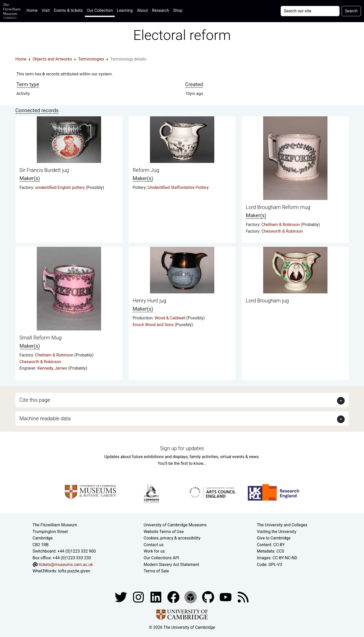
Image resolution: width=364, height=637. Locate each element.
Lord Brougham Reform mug (278, 207)
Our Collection (100, 10)
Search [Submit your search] (351, 11)
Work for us (154, 551)
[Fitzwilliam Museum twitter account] (121, 597)
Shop (178, 10)
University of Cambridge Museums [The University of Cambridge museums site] (175, 525)
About (142, 10)
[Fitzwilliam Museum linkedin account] (174, 597)
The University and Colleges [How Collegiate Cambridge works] (282, 525)
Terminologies (91, 59)
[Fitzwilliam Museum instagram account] (139, 597)
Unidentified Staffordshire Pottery (178, 187)
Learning (125, 10)
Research (161, 10)
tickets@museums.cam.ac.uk (66, 565)
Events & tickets (68, 10)
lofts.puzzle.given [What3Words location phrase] (74, 571)
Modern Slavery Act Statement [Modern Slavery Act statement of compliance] (172, 565)
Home (33, 10)
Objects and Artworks (52, 59)
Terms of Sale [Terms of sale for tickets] (156, 571)
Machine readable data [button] (45, 418)
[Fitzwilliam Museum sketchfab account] (191, 597)
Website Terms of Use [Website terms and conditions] (164, 532)
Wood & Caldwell (170, 318)
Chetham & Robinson (281, 225)
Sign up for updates (182, 448)
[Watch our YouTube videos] (226, 597)
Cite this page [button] (35, 400)
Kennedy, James (53, 368)
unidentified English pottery (60, 187)
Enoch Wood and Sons (154, 325)
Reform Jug (146, 170)
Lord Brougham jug (267, 301)
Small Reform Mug (41, 338)
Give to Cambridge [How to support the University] (274, 538)
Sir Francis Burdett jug (44, 170)
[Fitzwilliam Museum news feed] (243, 597)
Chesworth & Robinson (282, 231)
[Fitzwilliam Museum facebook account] (156, 597)
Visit (46, 10)
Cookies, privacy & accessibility (172, 538)
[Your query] (310, 11)
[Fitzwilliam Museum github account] (209, 597)
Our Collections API (162, 558)
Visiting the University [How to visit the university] (277, 532)
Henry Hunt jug (150, 301)
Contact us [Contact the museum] (154, 545)
